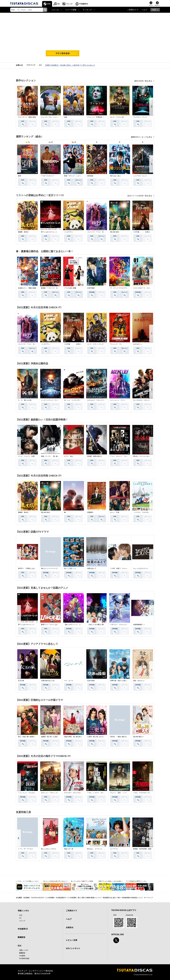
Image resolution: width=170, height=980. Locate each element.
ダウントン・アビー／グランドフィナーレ (55, 793)
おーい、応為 (115, 512)
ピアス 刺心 (69, 456)
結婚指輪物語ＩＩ (139, 625)
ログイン (157, 5)
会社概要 (19, 898)
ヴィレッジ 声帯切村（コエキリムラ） (101, 117)
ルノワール (114, 849)
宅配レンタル (24, 950)
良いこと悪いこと (70, 568)
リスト (151, 5)
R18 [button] (154, 10)
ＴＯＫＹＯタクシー (48, 176)
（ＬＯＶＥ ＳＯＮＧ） (141, 512)
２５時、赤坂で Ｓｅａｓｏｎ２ (121, 568)
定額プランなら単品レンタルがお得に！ (111, 881)
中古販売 (22, 956)
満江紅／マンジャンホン (141, 456)
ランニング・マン (116, 344)
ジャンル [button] (55, 10)
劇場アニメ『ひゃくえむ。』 (51, 625)
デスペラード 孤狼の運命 (27, 117)
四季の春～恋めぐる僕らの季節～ (121, 681)
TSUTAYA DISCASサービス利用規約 (43, 898)
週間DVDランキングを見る (142, 137)
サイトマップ (148, 898)
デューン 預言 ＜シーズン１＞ (121, 793)
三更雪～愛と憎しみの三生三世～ (98, 737)
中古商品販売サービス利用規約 (66, 898)
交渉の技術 (91, 681)
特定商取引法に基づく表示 (112, 898)
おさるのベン (138, 344)
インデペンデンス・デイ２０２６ (52, 400)
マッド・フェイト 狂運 (26, 456)
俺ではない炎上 (115, 176)
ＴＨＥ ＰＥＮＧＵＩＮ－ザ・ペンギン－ (147, 793)
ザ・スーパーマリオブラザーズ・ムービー (124, 288)
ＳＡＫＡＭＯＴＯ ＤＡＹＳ (143, 288)
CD (58, 4)
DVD (49, 4)
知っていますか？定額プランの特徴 (82, 881)
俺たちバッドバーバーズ (49, 568)
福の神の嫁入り (138, 737)
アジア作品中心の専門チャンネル (136, 881)
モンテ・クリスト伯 (117, 117)
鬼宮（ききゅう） (139, 681)
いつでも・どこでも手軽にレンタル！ (28, 881)
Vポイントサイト (73, 948)
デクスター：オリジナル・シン (75, 793)
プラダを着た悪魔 (70, 288)
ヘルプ (144, 10)
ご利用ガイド (133, 10)
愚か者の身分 (115, 232)
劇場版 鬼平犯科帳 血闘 (142, 849)
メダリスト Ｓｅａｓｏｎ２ (120, 625)
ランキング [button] (87, 10)
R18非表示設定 (24, 958)
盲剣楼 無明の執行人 (95, 456)
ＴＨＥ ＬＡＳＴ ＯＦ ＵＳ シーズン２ (102, 793)
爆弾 (20, 176)
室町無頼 (90, 176)
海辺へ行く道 (69, 849)
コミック (69, 4)
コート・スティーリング (95, 344)
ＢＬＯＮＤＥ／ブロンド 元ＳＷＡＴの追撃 (148, 400)
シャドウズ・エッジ (140, 176)
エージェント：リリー (118, 400)
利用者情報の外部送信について (132, 898)
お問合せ (70, 927)
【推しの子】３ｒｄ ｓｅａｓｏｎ (76, 625)
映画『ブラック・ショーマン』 (75, 176)
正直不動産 (91, 288)
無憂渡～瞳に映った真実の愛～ (52, 737)
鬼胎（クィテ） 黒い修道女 (51, 456)
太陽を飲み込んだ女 (48, 681)
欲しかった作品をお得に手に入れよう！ (56, 881)
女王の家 (21, 681)
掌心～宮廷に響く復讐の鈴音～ (29, 737)
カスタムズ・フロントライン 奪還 (99, 400)
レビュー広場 (72, 940)
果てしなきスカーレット (49, 232)
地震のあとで (92, 568)
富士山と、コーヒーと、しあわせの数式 (101, 849)
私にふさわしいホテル (49, 849)
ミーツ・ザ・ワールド (26, 849)
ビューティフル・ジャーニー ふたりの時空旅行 (58, 117)
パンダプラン (69, 232)
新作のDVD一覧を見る (143, 81)
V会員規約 (26, 898)
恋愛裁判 (90, 512)
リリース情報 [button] (71, 10)
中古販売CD (84, 4)
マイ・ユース (69, 681)
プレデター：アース (140, 117)
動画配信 (22, 937)
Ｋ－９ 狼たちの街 (25, 400)
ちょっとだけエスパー (141, 568)
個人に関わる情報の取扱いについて (90, 898)
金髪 (66, 117)
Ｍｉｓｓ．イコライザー (72, 400)
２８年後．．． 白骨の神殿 (143, 232)
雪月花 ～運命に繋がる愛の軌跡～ (122, 737)
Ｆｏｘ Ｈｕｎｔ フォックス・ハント (124, 456)
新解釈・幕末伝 (23, 232)
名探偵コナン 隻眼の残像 (27, 288)
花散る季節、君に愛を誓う (73, 737)
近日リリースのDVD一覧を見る (140, 196)
